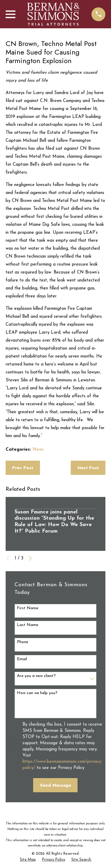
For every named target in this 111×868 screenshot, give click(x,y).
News (38, 450)
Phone (22, 642)
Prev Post (23, 468)
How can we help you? (37, 693)
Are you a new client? (36, 676)
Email (22, 659)
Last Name (28, 625)
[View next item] (30, 558)
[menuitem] (28, 860)
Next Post (88, 468)
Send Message (55, 785)
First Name (28, 608)
